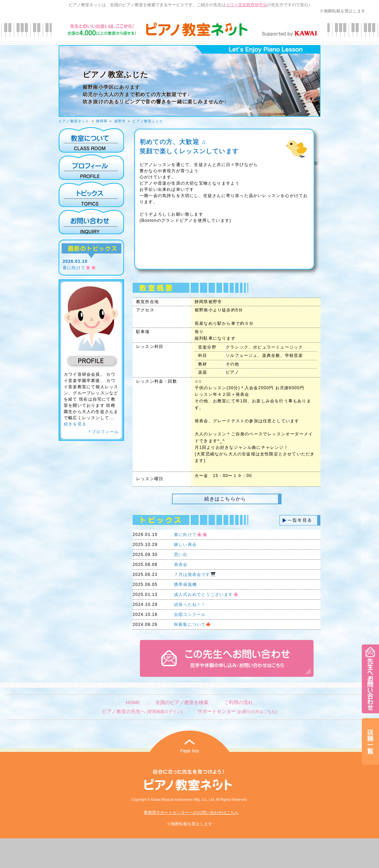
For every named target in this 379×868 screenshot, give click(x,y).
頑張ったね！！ (190, 604)
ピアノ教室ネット (74, 121)
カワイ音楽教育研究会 (246, 5)
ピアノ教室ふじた (148, 121)
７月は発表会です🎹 (195, 575)
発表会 (181, 565)
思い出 (181, 555)
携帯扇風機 (185, 585)
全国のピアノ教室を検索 (182, 702)
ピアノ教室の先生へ (142, 711)
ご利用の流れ (238, 702)
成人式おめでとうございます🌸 (206, 595)
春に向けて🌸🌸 (80, 268)
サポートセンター (237, 711)
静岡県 (102, 121)
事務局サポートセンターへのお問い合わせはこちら (191, 813)
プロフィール (104, 432)
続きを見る (75, 424)
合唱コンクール (190, 614)
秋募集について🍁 (193, 624)
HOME (133, 702)
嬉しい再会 (185, 545)
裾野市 (120, 121)
